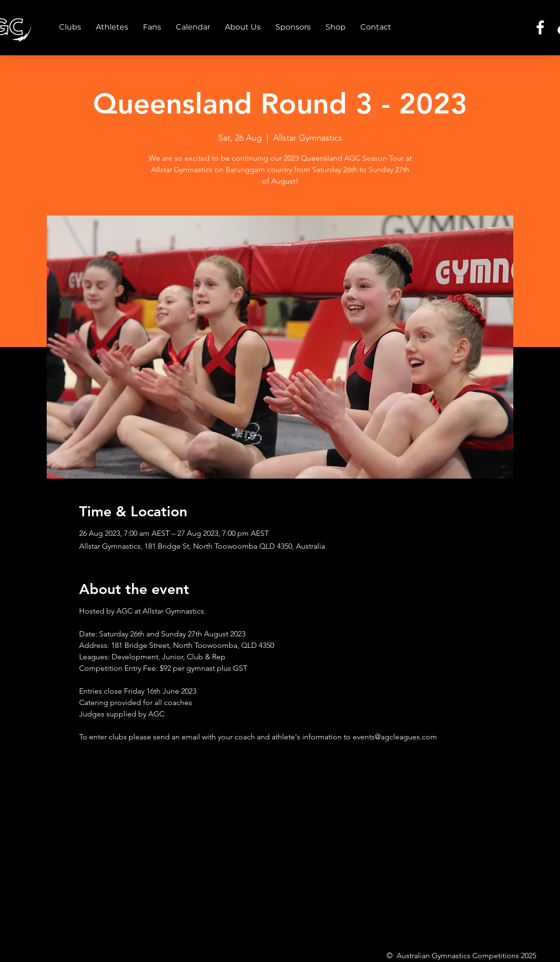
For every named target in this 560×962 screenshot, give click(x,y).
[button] (70, 27)
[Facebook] (540, 27)
